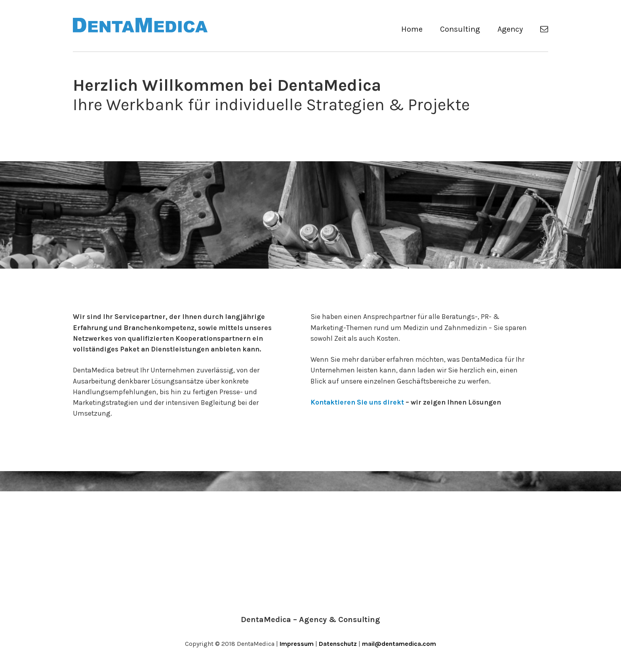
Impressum (297, 644)
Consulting (460, 29)
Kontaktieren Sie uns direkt (357, 402)
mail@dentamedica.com (399, 644)
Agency (510, 29)
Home (412, 29)
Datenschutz (338, 644)
